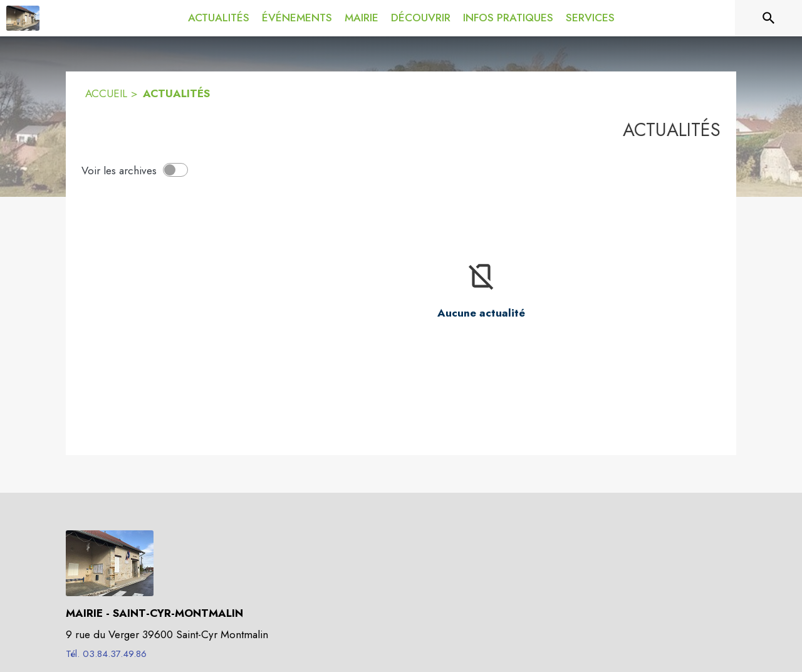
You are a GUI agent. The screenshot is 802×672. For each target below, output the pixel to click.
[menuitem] (219, 18)
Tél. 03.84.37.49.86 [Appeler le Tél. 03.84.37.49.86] (106, 654)
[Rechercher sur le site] (769, 18)
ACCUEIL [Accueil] (106, 93)
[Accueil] (23, 18)
